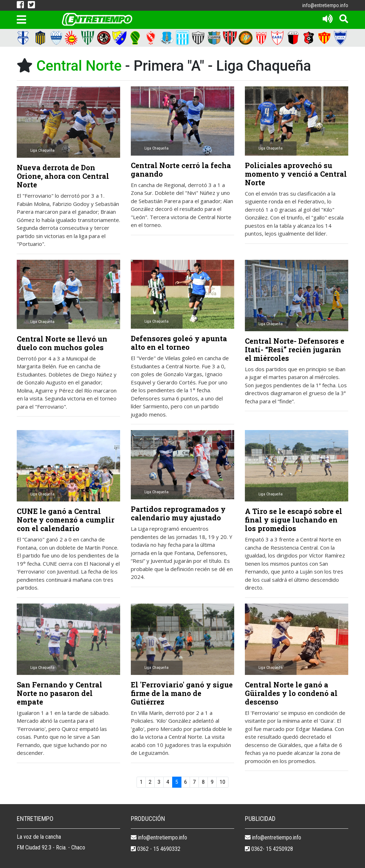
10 (222, 782)
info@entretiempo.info (325, 5)
